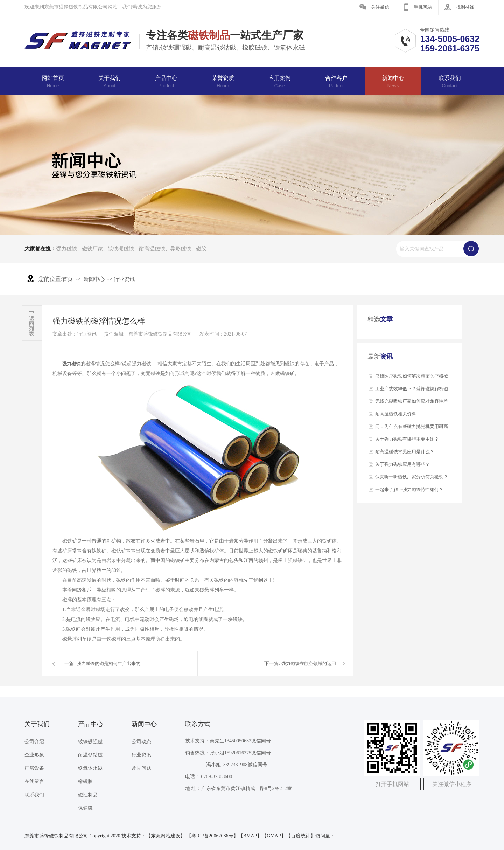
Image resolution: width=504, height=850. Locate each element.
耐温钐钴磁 (90, 755)
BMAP (250, 836)
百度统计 (301, 836)
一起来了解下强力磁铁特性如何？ (409, 489)
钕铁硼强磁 (90, 742)
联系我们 (450, 82)
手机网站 (423, 7)
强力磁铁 (66, 249)
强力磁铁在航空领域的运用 (309, 664)
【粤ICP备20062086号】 (212, 836)
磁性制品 (88, 795)
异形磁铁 (181, 249)
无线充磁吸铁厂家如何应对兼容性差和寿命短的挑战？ (412, 403)
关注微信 (380, 7)
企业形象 (34, 755)
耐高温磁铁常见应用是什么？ (405, 452)
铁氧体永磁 (90, 768)
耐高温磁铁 (152, 249)
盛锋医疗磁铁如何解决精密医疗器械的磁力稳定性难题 (412, 378)
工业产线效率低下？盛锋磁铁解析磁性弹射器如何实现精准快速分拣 (412, 391)
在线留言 (34, 782)
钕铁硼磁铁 (121, 249)
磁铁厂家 (92, 249)
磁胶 (201, 249)
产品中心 (166, 82)
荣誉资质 (223, 82)
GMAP (274, 836)
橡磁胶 (85, 782)
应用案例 (280, 82)
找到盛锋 (465, 7)
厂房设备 (34, 768)
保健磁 (85, 808)
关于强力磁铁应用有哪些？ (402, 464)
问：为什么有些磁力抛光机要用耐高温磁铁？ (412, 428)
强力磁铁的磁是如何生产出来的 (108, 664)
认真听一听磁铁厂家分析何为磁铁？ (412, 477)
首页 (68, 279)
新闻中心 (393, 82)
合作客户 (336, 82)
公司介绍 (34, 742)
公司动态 (141, 742)
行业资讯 (124, 279)
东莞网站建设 (166, 836)
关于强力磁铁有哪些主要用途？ (407, 439)
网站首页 (53, 82)
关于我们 (110, 82)
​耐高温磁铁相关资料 (396, 414)
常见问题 (141, 768)
